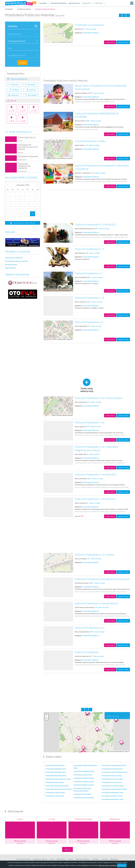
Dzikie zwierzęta (83, 819)
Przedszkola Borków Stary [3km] (57, 786)
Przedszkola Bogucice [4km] (84, 785)
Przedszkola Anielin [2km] (55, 782)
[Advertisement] (87, 62)
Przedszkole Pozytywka (28, 156)
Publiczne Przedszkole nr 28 (89, 298)
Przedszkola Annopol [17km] (112, 796)
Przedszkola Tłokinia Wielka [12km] (114, 772)
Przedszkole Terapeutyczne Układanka (24, 166)
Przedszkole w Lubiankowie (89, 25)
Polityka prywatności (24, 859)
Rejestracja (114, 859)
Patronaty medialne (83, 859)
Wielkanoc (115, 819)
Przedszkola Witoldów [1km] (56, 772)
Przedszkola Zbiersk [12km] (112, 776)
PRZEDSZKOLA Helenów (14, 258)
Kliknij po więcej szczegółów (107, 865)
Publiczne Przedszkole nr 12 (89, 249)
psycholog (32, 90)
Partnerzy (96, 859)
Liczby (52, 819)
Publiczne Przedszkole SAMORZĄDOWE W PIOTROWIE (97, 115)
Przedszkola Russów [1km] (55, 765)
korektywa (16, 90)
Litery (20, 819)
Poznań (20, 141)
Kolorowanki (16, 811)
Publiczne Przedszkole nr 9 (89, 322)
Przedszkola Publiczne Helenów (17, 261)
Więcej (68, 849)
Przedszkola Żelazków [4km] (84, 778)
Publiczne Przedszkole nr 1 (89, 273)
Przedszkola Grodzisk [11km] (112, 769)
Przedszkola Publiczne (91, 33)
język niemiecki (16, 85)
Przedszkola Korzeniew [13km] (113, 786)
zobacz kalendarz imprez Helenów (24, 223)
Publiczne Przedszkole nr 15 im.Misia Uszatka (98, 398)
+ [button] (47, 715)
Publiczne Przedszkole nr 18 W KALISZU (96, 475)
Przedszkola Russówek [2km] (56, 776)
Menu (132, 3)
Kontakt (105, 859)
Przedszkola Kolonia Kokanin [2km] (58, 779)
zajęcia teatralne (16, 95)
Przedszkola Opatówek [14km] (113, 792)
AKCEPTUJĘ (122, 865)
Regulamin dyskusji (40, 859)
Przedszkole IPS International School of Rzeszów (28, 147)
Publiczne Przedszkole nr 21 (89, 628)
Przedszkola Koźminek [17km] (113, 799)
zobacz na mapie (91, 29)
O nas (52, 859)
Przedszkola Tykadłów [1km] (56, 769)
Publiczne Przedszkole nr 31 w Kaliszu (95, 555)
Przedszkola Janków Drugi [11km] (114, 765)
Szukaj (23, 63)
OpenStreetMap (62, 42)
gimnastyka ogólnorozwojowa (33, 85)
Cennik (71, 859)
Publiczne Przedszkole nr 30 (89, 422)
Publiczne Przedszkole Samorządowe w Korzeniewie (102, 579)
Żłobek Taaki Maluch (27, 137)
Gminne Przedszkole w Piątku (90, 141)
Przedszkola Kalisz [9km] (82, 794)
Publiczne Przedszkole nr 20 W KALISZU (96, 499)
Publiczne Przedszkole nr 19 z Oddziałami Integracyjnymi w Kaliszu (97, 448)
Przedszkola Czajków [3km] (55, 792)
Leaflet (53, 42)
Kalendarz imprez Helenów (21, 178)
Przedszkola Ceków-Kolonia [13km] (114, 789)
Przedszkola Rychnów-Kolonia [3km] (59, 789)
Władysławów (22, 160)
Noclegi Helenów (11, 264)
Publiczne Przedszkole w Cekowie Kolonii (96, 603)
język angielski (32, 95)
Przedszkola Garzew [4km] (83, 775)
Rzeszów (20, 152)
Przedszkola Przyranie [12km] (112, 779)
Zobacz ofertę (110, 42)
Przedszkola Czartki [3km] (55, 796)
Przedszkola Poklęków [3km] (84, 771)
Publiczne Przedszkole (87, 652)
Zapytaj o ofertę (123, 42)
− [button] (47, 718)
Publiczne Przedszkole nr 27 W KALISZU (96, 225)
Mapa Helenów (10, 268)
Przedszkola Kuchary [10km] (84, 798)
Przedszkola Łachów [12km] (112, 782)
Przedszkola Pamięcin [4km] (84, 781)
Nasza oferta (61, 859)
